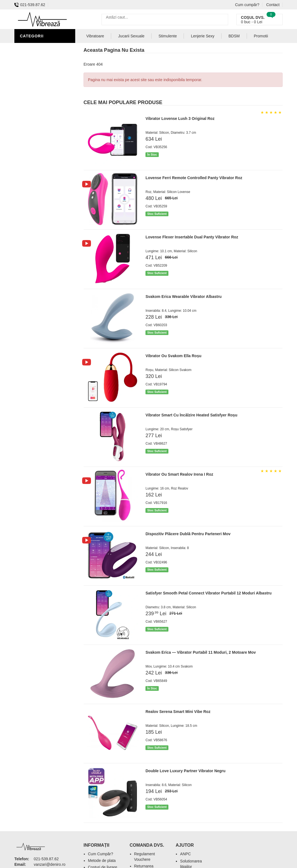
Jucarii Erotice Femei (45, 138)
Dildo (27, 114)
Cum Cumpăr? (101, 854)
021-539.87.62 (30, 5)
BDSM (27, 122)
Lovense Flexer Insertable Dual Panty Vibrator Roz (192, 237)
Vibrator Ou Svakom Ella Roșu (173, 356)
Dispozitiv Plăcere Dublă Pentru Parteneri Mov (188, 534)
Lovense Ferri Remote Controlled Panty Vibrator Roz (194, 178)
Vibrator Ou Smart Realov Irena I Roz (179, 474)
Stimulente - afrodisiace (35, 51)
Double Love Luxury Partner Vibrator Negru (185, 771)
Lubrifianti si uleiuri (44, 97)
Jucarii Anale (36, 105)
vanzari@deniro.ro (50, 864)
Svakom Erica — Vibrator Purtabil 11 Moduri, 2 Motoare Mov (201, 652)
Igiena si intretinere (44, 80)
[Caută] (222, 20)
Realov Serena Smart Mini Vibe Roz (178, 712)
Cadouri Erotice (39, 147)
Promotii (261, 36)
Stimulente (168, 36)
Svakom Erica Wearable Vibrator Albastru (183, 297)
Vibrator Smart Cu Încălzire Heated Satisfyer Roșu (191, 415)
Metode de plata (102, 861)
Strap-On (31, 130)
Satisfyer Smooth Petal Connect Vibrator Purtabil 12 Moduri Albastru (209, 593)
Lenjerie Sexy (37, 89)
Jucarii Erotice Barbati (47, 64)
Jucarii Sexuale (131, 36)
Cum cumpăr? (247, 5)
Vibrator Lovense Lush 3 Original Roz (180, 119)
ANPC (185, 854)
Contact (273, 5)
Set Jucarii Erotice (42, 155)
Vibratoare (34, 72)
